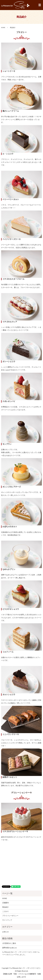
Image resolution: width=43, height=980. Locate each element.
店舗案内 (6, 903)
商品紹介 (6, 907)
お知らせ (6, 932)
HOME (3, 28)
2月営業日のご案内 (9, 943)
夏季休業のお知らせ (10, 948)
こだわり (6, 911)
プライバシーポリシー (10, 916)
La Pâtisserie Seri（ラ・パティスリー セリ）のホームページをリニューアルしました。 (21, 953)
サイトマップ (7, 920)
